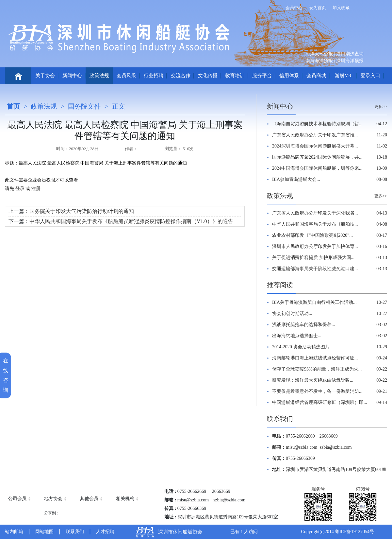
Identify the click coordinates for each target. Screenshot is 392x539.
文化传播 (208, 76)
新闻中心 (72, 76)
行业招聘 (154, 76)
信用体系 (289, 76)
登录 (20, 189)
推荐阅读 (280, 285)
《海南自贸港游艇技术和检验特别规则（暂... (317, 124)
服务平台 (262, 76)
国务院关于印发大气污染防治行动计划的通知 (82, 211)
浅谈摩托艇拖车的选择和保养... (304, 325)
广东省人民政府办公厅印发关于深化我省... (315, 213)
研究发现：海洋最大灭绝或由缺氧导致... (313, 380)
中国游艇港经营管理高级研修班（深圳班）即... (320, 402)
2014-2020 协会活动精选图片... (303, 347)
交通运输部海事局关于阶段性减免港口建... (315, 269)
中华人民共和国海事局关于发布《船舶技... (315, 224)
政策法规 (99, 76)
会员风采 (126, 76)
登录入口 (370, 76)
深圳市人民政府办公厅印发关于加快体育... (315, 246)
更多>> (381, 107)
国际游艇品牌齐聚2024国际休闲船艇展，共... (317, 157)
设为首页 (318, 8)
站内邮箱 (14, 532)
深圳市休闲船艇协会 (180, 532)
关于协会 (45, 76)
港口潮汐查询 (350, 54)
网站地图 (44, 532)
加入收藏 (341, 8)
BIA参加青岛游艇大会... (296, 179)
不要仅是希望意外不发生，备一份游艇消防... (317, 391)
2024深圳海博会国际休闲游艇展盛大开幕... (315, 146)
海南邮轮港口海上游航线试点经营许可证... (315, 358)
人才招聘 (105, 532)
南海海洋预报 (319, 61)
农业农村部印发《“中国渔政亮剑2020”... (312, 235)
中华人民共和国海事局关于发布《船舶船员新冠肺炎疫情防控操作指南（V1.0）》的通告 (131, 221)
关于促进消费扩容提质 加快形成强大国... (313, 258)
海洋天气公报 (319, 54)
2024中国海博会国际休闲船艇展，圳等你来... (317, 168)
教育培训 (235, 76)
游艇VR (343, 76)
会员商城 (316, 76)
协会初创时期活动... (292, 313)
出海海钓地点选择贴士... (297, 336)
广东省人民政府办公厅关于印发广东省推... (315, 135)
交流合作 (181, 76)
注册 (35, 189)
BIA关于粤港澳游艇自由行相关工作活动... (314, 302)
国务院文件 (84, 106)
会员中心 (294, 8)
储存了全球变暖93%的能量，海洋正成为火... (317, 369)
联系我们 (280, 419)
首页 (13, 106)
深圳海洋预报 (350, 61)
